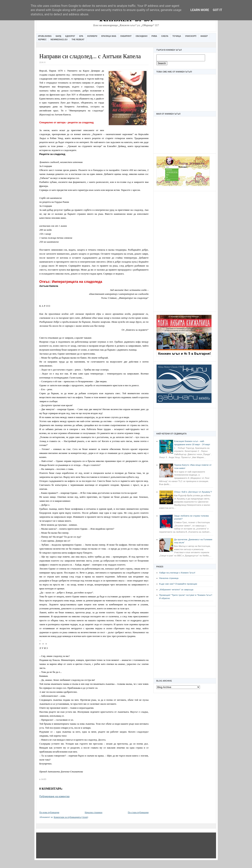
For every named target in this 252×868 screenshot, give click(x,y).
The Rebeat (78, 39)
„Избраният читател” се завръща (176, 590)
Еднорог (70, 36)
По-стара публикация (138, 812)
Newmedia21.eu (59, 39)
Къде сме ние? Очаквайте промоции (178, 584)
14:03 (43, 779)
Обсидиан (141, 36)
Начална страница (169, 578)
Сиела (165, 36)
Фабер (204, 36)
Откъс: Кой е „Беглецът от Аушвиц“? (193, 492)
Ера (81, 36)
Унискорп (191, 36)
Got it (217, 10)
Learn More (200, 10)
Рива (154, 36)
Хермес (42, 39)
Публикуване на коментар (55, 796)
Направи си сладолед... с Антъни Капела (90, 56)
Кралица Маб (109, 36)
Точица (177, 36)
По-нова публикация (49, 812)
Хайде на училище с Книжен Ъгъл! (177, 573)
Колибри (92, 36)
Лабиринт (126, 36)
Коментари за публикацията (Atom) (71, 817)
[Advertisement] (185, 251)
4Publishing (45, 36)
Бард (58, 36)
